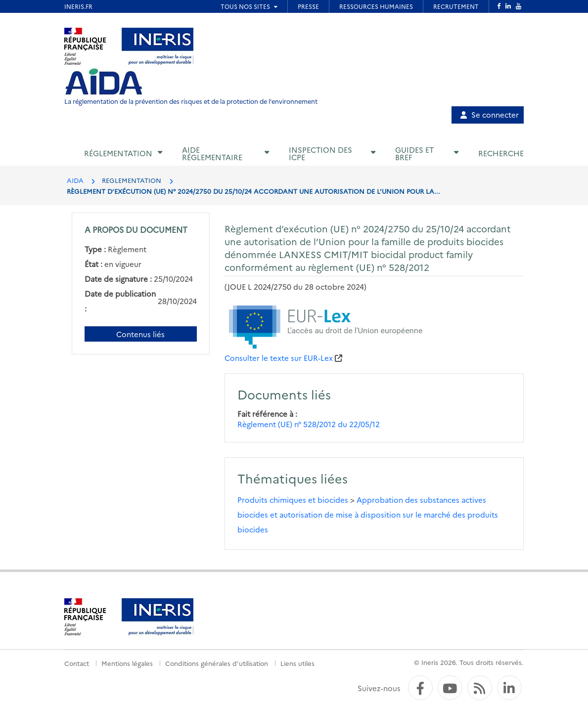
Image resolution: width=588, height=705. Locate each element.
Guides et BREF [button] (414, 153)
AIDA (75, 180)
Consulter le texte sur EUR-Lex (279, 358)
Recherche (501, 153)
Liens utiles (297, 663)
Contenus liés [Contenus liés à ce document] (140, 334)
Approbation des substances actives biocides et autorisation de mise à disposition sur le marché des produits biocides (368, 514)
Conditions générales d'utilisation (217, 663)
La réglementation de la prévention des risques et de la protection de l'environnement (191, 101)
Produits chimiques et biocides (293, 500)
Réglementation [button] (118, 153)
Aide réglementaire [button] (212, 153)
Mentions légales (127, 663)
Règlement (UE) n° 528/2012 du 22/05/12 (309, 424)
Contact (77, 663)
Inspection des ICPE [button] (320, 153)
